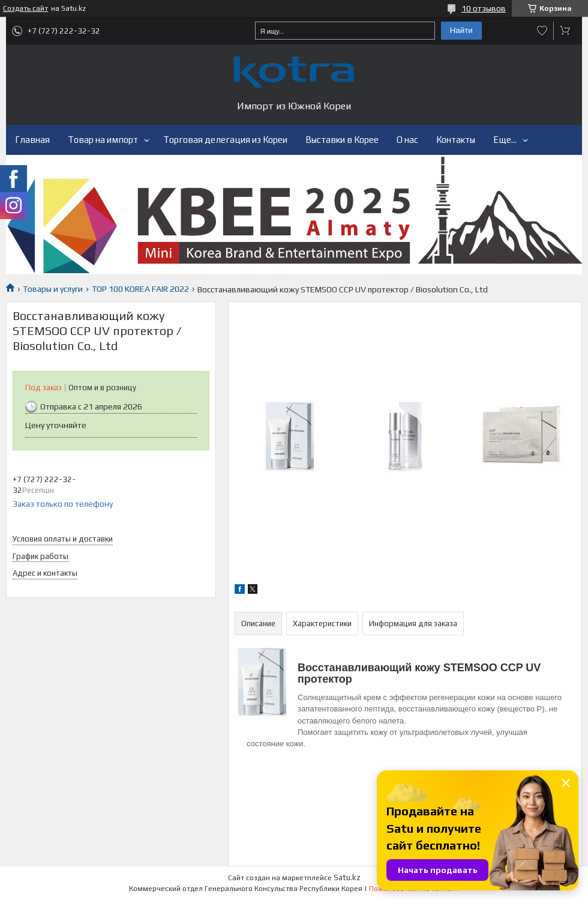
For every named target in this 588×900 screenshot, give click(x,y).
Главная (32, 140)
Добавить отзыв (542, 31)
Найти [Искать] (461, 30)
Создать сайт (25, 8)
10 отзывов (484, 8)
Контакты (456, 140)
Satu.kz (347, 877)
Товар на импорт (103, 140)
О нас (407, 140)
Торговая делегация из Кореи (225, 140)
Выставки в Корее (342, 140)
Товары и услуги (53, 289)
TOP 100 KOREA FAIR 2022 (140, 289)
